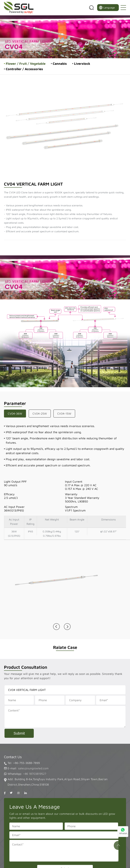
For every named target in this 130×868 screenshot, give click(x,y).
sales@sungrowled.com (33, 768)
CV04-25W (40, 414)
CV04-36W (15, 414)
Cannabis (60, 64)
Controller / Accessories (24, 69)
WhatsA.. (124, 833)
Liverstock (82, 64)
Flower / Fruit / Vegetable (26, 64)
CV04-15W (64, 414)
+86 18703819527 (35, 774)
